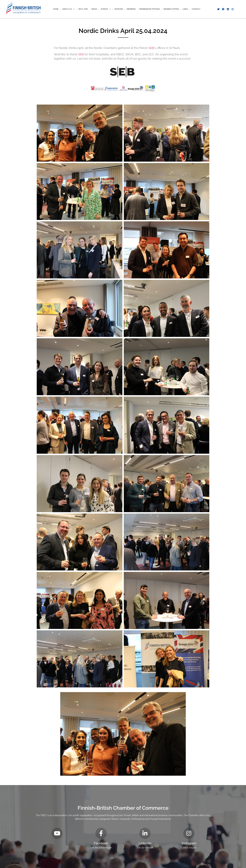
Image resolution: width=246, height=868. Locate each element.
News (94, 9)
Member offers (171, 9)
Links (185, 9)
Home (56, 9)
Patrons (119, 9)
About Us (68, 9)
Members (131, 9)
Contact (196, 9)
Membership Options (150, 9)
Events (106, 9)
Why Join (83, 9)
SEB (151, 48)
